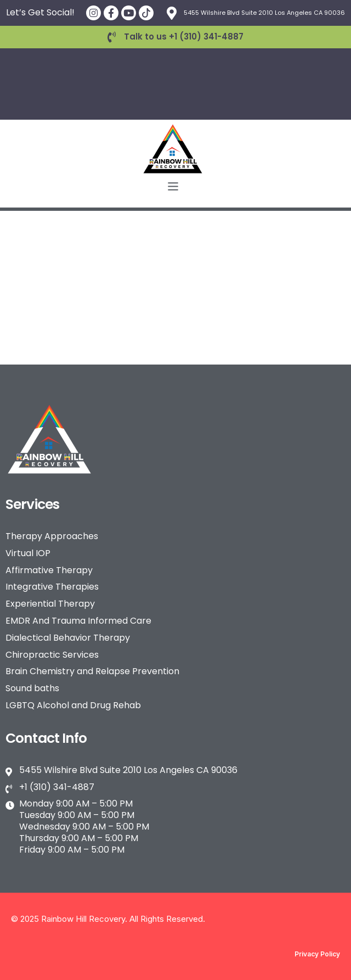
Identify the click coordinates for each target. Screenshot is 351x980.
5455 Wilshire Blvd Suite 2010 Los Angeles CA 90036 (264, 13)
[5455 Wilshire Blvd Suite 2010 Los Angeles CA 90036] (172, 13)
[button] (173, 187)
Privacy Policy (317, 954)
